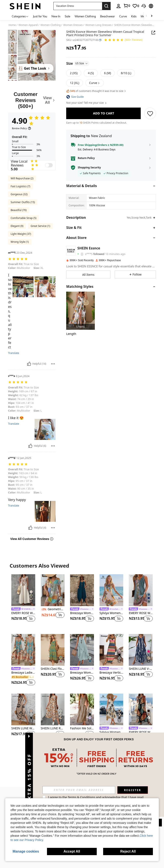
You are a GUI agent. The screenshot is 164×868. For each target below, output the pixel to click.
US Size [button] (82, 63)
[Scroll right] (152, 16)
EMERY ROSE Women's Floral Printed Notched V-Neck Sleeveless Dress (141, 613)
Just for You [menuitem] (40, 16)
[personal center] (119, 6)
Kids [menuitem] (134, 16)
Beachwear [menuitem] (108, 16)
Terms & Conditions (137, 797)
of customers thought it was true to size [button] (96, 91)
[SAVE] (150, 113)
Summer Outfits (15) (23, 202)
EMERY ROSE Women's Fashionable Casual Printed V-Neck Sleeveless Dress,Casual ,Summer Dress (23, 613)
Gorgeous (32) (19, 194)
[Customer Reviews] (32, 100)
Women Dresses (73, 25)
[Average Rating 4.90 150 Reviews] (123, 40)
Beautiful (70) (19, 210)
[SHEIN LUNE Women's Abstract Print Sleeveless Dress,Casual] (23, 709)
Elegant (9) (17, 226)
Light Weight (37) (21, 234)
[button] (78, 6)
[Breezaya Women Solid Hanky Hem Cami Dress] (82, 590)
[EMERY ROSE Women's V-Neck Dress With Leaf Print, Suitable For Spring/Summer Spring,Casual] (141, 709)
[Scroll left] (146, 16)
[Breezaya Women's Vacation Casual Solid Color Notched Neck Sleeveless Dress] (82, 650)
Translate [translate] (14, 424)
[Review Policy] (22, 128)
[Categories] (20, 16)
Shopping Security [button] (89, 168)
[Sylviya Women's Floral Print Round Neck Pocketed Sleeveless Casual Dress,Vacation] (111, 590)
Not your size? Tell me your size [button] (87, 103)
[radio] (74, 73)
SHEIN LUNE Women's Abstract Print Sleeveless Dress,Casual (23, 728)
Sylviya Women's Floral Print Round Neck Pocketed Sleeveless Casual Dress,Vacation (111, 613)
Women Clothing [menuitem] (85, 16)
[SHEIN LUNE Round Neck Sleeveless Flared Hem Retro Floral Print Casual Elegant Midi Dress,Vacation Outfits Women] (53, 709)
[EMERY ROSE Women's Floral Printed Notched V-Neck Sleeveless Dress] (141, 590)
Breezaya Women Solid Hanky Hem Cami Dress (82, 613)
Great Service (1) (40, 226)
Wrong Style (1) (20, 242)
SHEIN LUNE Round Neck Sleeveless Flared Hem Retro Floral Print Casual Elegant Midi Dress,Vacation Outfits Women (53, 728)
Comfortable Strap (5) (24, 218)
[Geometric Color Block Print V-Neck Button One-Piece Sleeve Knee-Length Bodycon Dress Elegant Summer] (53, 590)
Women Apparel (28, 25)
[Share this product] (153, 33)
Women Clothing (51, 25)
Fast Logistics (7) (20, 186)
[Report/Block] (53, 364)
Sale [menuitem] (67, 16)
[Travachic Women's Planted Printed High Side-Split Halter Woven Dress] (80, 311)
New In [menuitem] (56, 16)
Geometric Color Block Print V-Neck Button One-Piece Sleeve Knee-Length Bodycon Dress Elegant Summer (53, 609)
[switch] (49, 165)
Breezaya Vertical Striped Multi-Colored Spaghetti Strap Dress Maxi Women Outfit (111, 673)
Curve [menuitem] (123, 16)
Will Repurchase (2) (22, 178)
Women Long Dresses (98, 25)
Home (12, 25)
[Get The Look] (31, 68)
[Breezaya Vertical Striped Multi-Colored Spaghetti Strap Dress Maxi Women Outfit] (111, 650)
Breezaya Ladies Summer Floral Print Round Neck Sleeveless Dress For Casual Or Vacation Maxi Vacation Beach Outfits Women (23, 673)
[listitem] (80, 311)
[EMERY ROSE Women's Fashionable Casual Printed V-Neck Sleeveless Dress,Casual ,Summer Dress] (23, 590)
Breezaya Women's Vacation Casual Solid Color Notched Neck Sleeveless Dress (82, 673)
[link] (127, 6)
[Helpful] (29, 364)
